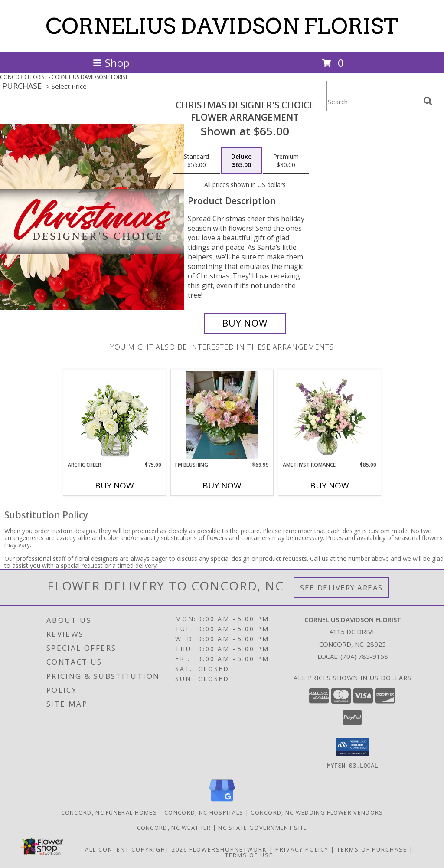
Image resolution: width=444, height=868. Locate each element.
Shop (111, 63)
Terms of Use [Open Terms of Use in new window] (249, 855)
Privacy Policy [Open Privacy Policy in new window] (302, 849)
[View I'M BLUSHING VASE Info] (222, 415)
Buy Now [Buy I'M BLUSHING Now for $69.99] (222, 485)
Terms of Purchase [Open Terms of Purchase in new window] (372, 849)
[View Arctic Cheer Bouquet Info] (115, 415)
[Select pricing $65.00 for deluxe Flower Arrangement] (241, 161)
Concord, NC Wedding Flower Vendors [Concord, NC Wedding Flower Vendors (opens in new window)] (317, 812)
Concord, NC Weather (174, 827)
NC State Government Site (263, 827)
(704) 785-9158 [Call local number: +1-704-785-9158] (364, 656)
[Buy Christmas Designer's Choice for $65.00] (245, 323)
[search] (428, 101)
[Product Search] (373, 101)
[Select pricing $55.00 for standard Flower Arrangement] (196, 161)
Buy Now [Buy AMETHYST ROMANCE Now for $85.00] (330, 485)
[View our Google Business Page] (222, 801)
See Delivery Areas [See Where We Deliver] (341, 588)
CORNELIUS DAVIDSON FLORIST (222, 26)
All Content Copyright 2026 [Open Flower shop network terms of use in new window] (136, 849)
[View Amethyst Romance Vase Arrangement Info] (330, 415)
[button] (353, 747)
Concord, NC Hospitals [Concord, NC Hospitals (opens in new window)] (204, 812)
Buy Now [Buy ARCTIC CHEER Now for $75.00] (114, 485)
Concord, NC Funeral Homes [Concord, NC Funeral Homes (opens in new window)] (109, 812)
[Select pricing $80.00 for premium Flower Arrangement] (286, 161)
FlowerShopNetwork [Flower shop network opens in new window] (228, 849)
